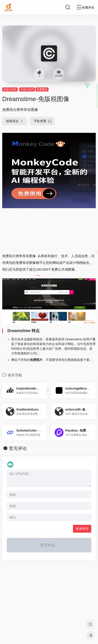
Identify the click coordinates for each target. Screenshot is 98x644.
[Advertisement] (49, 230)
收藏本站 (88, 7)
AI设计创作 (10, 89)
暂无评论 (18, 448)
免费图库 (42, 89)
